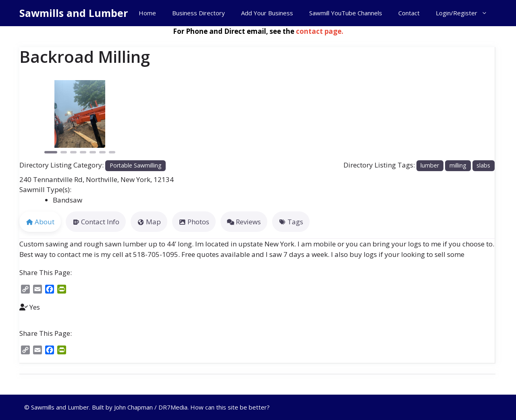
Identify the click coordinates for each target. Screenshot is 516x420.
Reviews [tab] (244, 222)
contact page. (320, 31)
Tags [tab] (291, 222)
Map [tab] (149, 222)
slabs (483, 165)
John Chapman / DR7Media (151, 407)
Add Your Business (267, 13)
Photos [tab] (194, 222)
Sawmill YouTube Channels (346, 13)
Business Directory (199, 13)
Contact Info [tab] (96, 222)
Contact (409, 13)
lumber (430, 165)
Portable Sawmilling (136, 165)
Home (147, 13)
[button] (28, 118)
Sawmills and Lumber (74, 13)
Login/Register (466, 13)
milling (458, 165)
